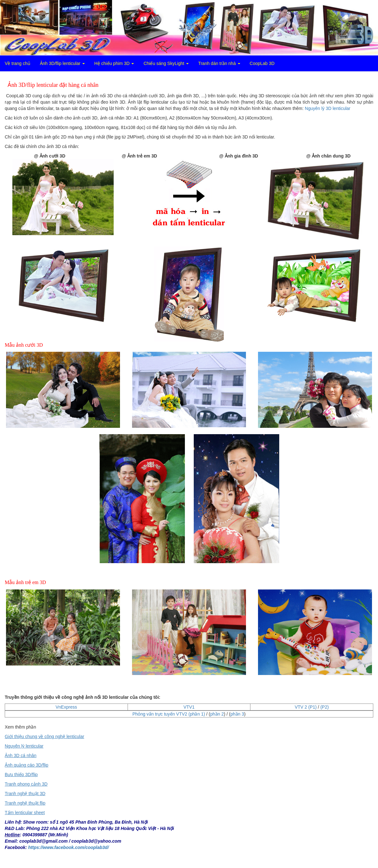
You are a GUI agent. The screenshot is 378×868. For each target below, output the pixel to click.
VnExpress (66, 707)
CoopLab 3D (262, 63)
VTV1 (189, 707)
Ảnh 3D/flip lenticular (62, 63)
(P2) (324, 707)
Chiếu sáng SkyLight (166, 63)
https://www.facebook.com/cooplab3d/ (69, 847)
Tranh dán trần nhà (219, 63)
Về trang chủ (18, 63)
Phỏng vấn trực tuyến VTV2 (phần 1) (169, 714)
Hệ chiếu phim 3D (114, 63)
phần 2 (217, 714)
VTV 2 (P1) (306, 707)
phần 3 (237, 714)
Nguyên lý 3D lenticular (328, 108)
